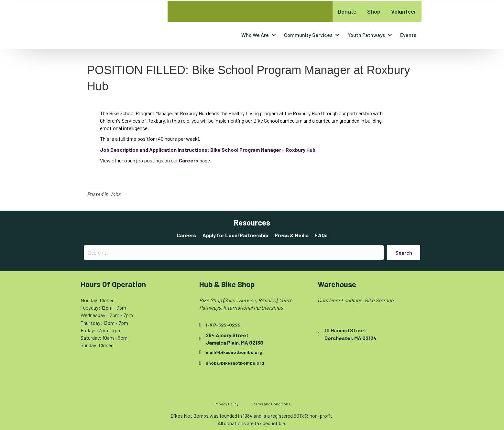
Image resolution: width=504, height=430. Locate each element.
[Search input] (234, 253)
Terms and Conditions (271, 404)
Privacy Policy (227, 404)
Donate (347, 11)
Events (408, 35)
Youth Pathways (366, 35)
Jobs (115, 194)
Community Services (308, 35)
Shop (374, 11)
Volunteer (404, 11)
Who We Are (255, 35)
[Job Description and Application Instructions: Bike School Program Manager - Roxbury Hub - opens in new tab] (208, 150)
